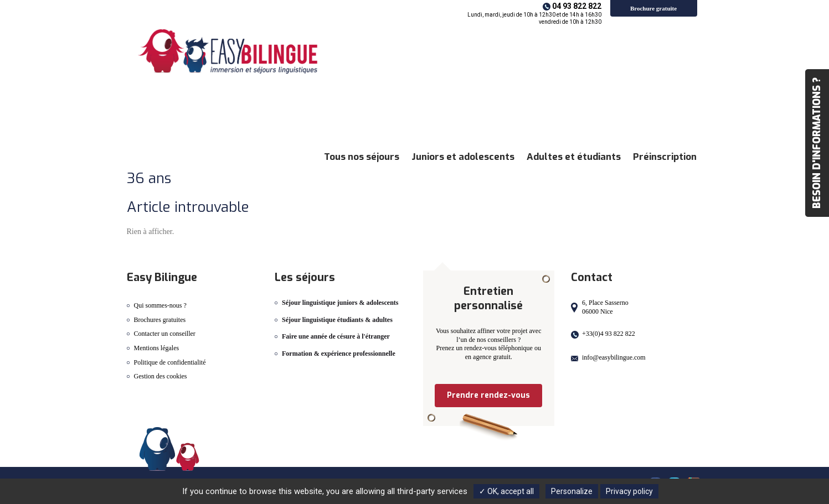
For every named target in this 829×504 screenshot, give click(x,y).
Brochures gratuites (160, 320)
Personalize (572, 491)
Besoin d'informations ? (817, 143)
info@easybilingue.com (614, 357)
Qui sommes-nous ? (160, 305)
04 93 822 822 (577, 6)
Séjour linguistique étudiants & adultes (337, 320)
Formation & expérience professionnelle (339, 354)
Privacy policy (629, 491)
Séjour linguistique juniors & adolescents (340, 303)
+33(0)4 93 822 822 (609, 334)
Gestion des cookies (161, 376)
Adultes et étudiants (574, 157)
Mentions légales (157, 348)
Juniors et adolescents (463, 157)
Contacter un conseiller (165, 334)
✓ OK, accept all (506, 491)
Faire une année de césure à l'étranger (336, 336)
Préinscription (665, 157)
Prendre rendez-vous (488, 395)
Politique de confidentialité (170, 362)
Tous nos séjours (362, 157)
